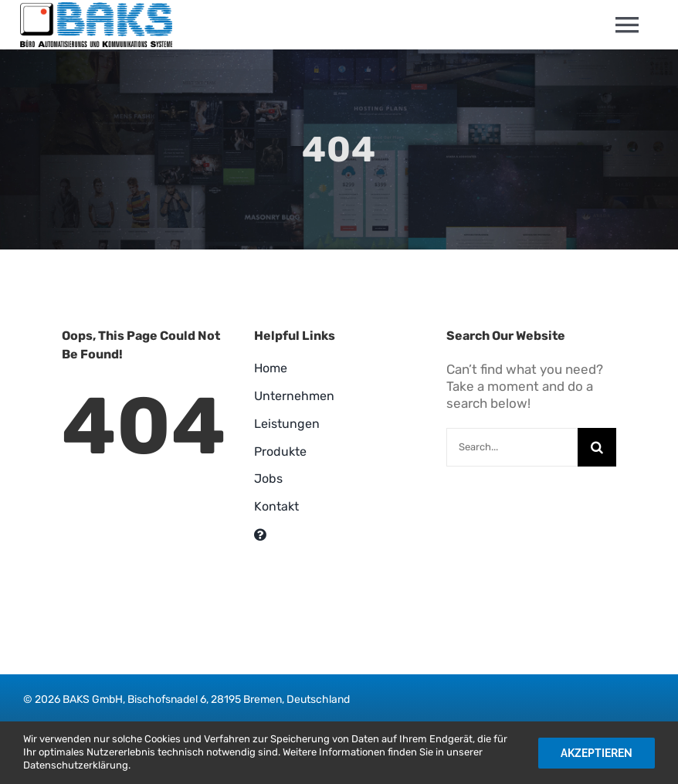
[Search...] (512, 447)
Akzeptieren (597, 753)
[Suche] (597, 447)
